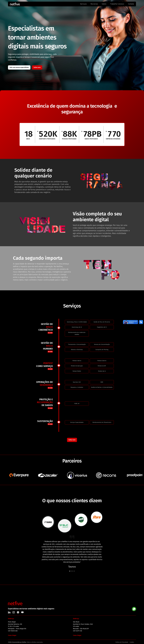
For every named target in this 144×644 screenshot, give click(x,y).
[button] (70, 571)
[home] (20, 4)
